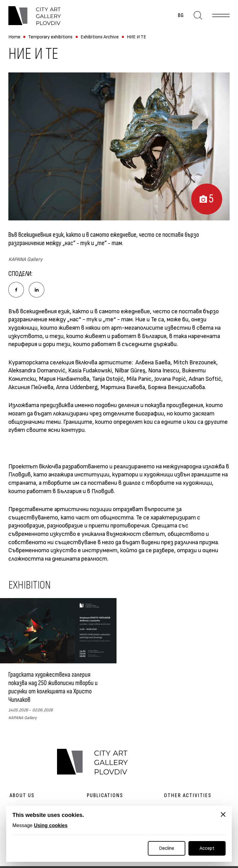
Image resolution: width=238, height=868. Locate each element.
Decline (167, 848)
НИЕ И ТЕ (137, 37)
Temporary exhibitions (50, 37)
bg (181, 15)
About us (22, 796)
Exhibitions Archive (100, 37)
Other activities (188, 796)
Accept (207, 848)
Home (14, 37)
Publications (105, 796)
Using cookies (51, 825)
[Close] (223, 814)
